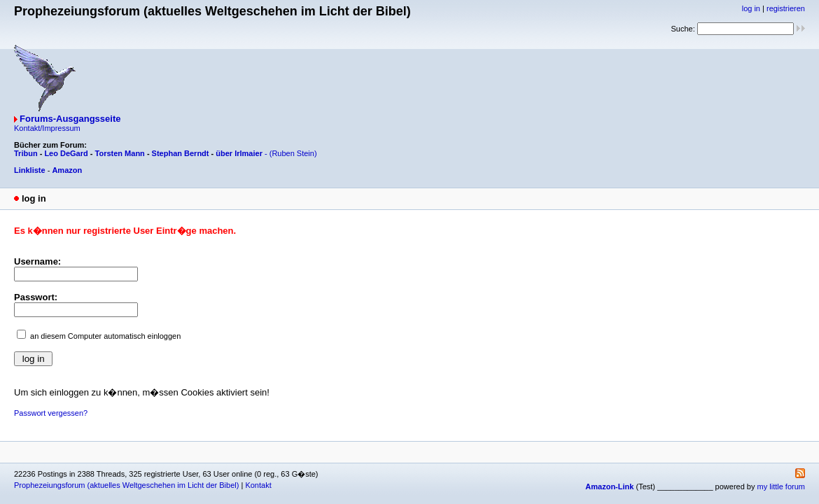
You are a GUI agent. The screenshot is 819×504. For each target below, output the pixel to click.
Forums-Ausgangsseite (70, 119)
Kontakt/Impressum (47, 128)
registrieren (786, 8)
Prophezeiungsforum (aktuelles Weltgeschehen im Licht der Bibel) (126, 485)
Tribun (26, 153)
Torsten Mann (120, 153)
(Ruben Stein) (293, 153)
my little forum (781, 486)
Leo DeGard (66, 153)
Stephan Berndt (181, 153)
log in (751, 8)
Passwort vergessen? (51, 413)
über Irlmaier (239, 153)
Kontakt (258, 485)
